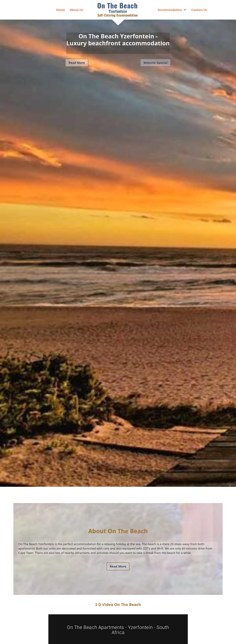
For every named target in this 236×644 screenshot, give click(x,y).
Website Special (155, 63)
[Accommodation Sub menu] (185, 10)
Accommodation (170, 10)
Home (60, 10)
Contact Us (199, 10)
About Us (76, 10)
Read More (77, 63)
